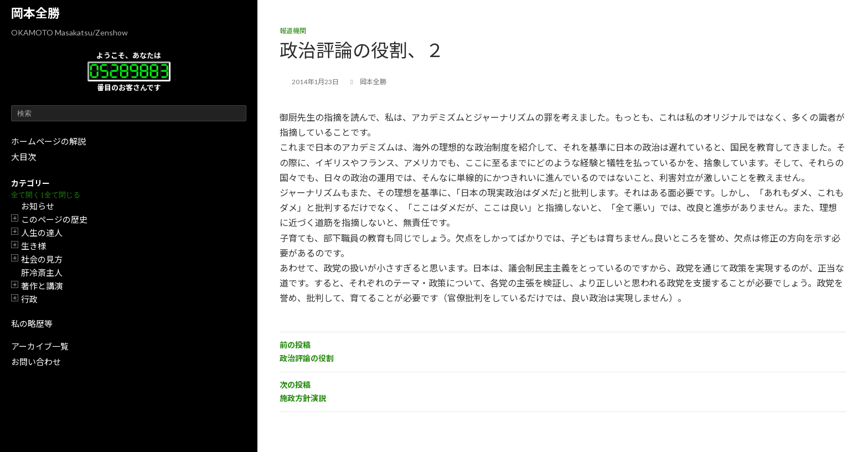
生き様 (33, 246)
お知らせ (38, 206)
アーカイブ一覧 (40, 346)
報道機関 (293, 31)
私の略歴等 (32, 323)
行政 (29, 299)
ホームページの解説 (48, 141)
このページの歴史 (54, 219)
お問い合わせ (36, 362)
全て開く (25, 195)
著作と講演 (42, 286)
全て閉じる (62, 195)
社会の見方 (42, 259)
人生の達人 (42, 233)
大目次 (24, 157)
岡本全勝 (35, 13)
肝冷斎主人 (42, 273)
